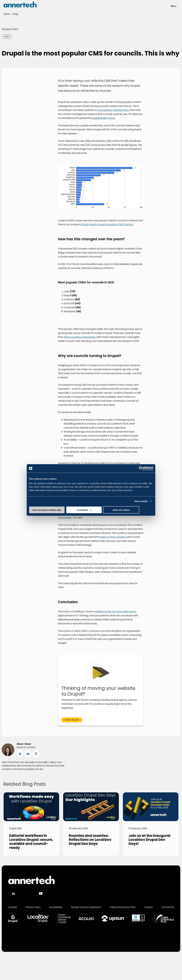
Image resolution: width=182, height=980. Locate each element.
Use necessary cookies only (49, 510)
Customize (91, 510)
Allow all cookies (133, 510)
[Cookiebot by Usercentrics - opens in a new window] (141, 468)
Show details (141, 501)
